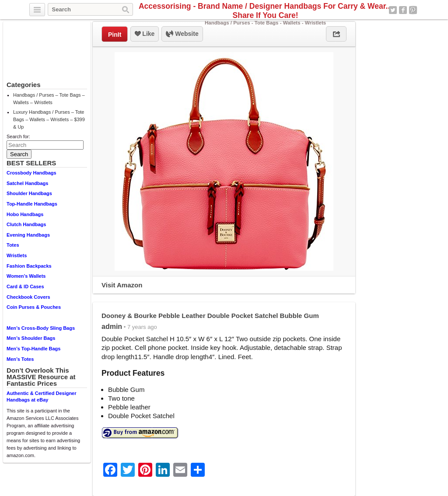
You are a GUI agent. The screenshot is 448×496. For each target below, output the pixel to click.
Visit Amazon (122, 285)
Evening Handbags (28, 235)
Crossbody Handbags (31, 173)
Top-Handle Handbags (32, 204)
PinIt (115, 35)
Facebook (403, 10)
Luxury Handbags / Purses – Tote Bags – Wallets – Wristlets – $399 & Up (49, 119)
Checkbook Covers (28, 297)
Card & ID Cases (25, 286)
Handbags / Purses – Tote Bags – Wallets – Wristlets (49, 99)
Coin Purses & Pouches (34, 307)
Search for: (18, 136)
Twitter (393, 10)
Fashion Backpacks (29, 266)
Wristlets (17, 255)
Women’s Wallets (26, 276)
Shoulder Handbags (29, 193)
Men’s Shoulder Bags (31, 338)
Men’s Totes (20, 359)
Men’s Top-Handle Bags (33, 349)
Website (182, 34)
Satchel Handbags (27, 183)
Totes (13, 245)
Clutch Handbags (26, 224)
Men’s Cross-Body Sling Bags (41, 328)
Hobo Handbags (25, 214)
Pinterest (413, 10)
